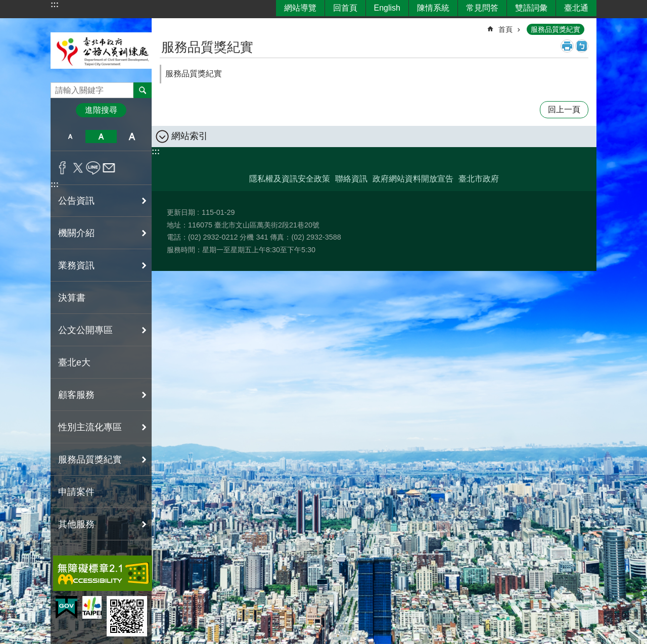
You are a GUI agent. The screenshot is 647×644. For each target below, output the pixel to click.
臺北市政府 (479, 179)
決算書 (72, 298)
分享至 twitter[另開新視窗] (78, 168)
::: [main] (166, 25)
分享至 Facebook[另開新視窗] (62, 168)
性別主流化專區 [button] (90, 427)
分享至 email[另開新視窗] (109, 168)
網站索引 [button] (190, 136)
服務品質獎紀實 (556, 29)
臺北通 (576, 8)
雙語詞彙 (531, 8)
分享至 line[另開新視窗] (93, 168)
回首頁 (345, 8)
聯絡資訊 (351, 179)
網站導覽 (300, 8)
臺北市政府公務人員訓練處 (101, 50)
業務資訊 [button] (76, 265)
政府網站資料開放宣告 (413, 179)
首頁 (505, 29)
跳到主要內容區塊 (5, 5)
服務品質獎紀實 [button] (90, 459)
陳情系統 (433, 8)
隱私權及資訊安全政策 (290, 179)
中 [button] (101, 136)
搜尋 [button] (143, 90)
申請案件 (76, 492)
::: (55, 4)
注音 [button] (582, 46)
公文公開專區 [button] (85, 330)
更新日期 (181, 212)
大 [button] (132, 136)
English (387, 8)
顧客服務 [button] (76, 395)
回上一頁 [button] (564, 109)
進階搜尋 (101, 110)
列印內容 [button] (567, 46)
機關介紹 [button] (76, 233)
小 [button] (70, 136)
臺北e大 (74, 362)
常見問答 (482, 8)
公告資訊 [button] (76, 201)
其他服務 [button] (76, 524)
